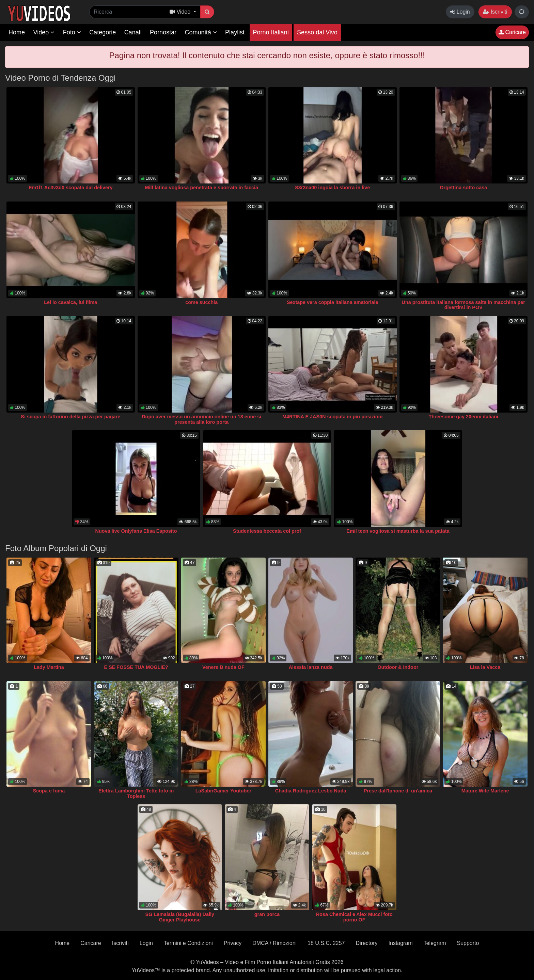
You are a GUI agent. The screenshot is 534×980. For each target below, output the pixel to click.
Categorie (103, 32)
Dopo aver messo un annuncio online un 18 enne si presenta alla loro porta (201, 419)
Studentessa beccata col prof (267, 531)
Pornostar (163, 32)
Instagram (401, 943)
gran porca (267, 914)
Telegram (435, 943)
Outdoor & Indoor (398, 667)
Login (460, 12)
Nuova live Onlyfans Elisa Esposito (136, 531)
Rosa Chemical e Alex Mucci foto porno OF (354, 917)
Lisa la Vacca (485, 667)
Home (17, 32)
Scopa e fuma (49, 791)
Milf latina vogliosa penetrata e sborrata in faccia (201, 188)
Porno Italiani (271, 32)
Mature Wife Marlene (485, 791)
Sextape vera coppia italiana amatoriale (333, 302)
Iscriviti (495, 12)
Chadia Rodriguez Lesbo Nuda (311, 791)
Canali (133, 32)
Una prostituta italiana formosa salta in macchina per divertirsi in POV (464, 305)
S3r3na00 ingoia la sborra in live (332, 188)
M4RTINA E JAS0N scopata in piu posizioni (333, 417)
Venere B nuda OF (223, 667)
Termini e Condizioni (188, 943)
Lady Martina (49, 667)
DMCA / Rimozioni (274, 943)
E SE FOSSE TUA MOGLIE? (136, 667)
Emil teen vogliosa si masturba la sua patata (398, 531)
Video (44, 32)
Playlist (235, 32)
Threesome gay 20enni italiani (463, 417)
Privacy (233, 943)
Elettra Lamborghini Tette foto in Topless (136, 793)
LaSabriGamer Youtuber (223, 791)
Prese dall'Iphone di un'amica (398, 791)
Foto (72, 32)
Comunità (201, 32)
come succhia (201, 302)
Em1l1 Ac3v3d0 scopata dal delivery (71, 188)
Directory (367, 943)
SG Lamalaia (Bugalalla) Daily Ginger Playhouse (180, 917)
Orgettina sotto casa (463, 188)
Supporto (468, 943)
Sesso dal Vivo (317, 32)
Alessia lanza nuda (311, 667)
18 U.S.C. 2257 (326, 943)
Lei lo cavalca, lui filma (70, 302)
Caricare (512, 32)
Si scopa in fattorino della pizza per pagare (70, 417)
